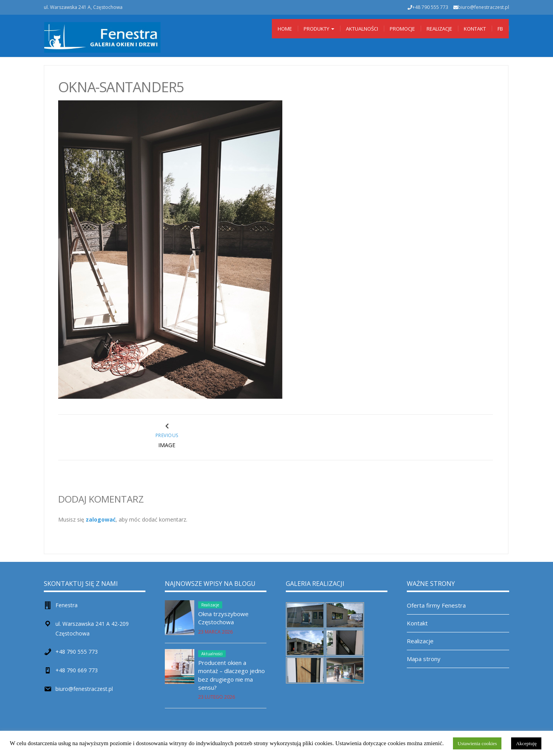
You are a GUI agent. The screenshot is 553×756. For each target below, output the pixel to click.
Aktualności (362, 29)
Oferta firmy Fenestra (436, 605)
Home (285, 29)
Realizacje (439, 29)
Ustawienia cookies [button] (477, 743)
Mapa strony (424, 659)
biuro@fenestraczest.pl (484, 7)
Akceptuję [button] (526, 743)
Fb (500, 29)
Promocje (402, 29)
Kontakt (475, 29)
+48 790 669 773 (77, 670)
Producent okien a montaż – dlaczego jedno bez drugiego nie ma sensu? (232, 675)
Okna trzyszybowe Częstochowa (223, 618)
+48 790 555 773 (77, 652)
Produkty (319, 29)
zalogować (101, 519)
